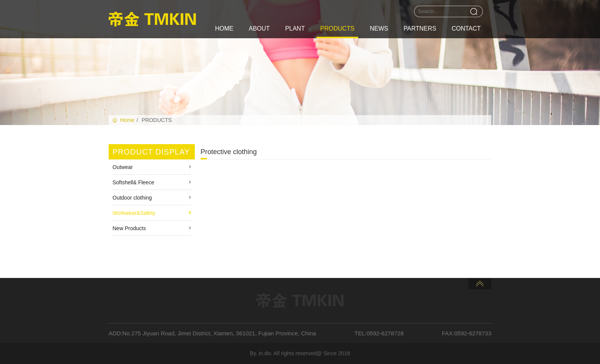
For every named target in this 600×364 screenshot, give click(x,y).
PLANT (295, 28)
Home (127, 120)
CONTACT (466, 28)
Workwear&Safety (134, 213)
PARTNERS (420, 28)
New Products (129, 228)
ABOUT (259, 28)
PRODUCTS (337, 28)
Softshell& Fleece (133, 182)
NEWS (379, 28)
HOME (224, 28)
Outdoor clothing (132, 198)
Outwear (123, 167)
